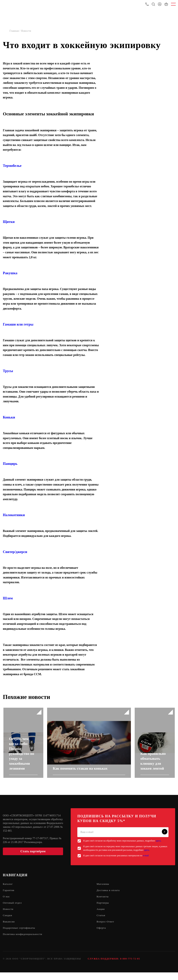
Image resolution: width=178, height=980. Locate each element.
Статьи (101, 922)
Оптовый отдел (13, 909)
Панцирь (10, 464)
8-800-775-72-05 (130, 966)
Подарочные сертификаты (20, 935)
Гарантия (9, 896)
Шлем (8, 598)
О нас (7, 903)
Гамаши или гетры (18, 324)
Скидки (8, 922)
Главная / (15, 31)
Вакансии (9, 929)
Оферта (102, 935)
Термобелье (12, 166)
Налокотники (14, 515)
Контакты (103, 903)
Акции (101, 916)
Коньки (9, 417)
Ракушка (10, 273)
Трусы (8, 371)
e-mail (146, 862)
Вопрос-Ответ (106, 929)
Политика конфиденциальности (23, 942)
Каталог (8, 890)
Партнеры (103, 909)
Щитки (9, 222)
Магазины (103, 890)
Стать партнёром (33, 857)
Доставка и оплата (109, 896)
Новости (8, 916)
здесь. (159, 847)
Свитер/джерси (15, 552)
